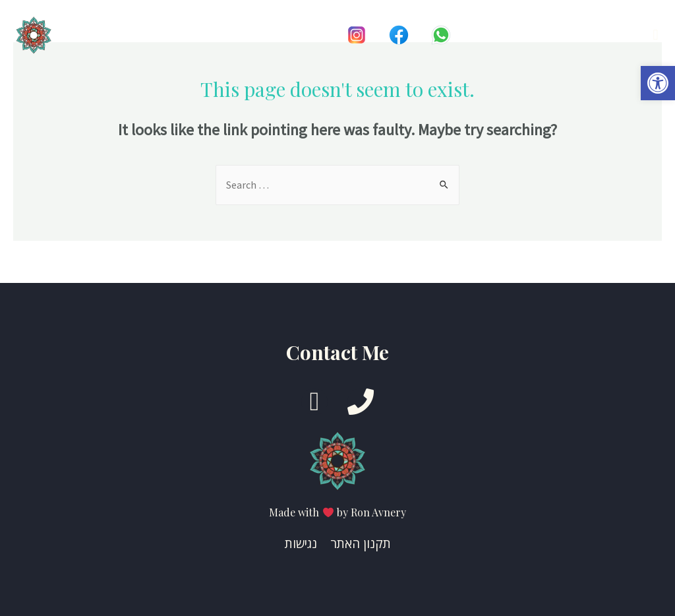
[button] (658, 83)
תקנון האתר (361, 543)
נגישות (301, 543)
